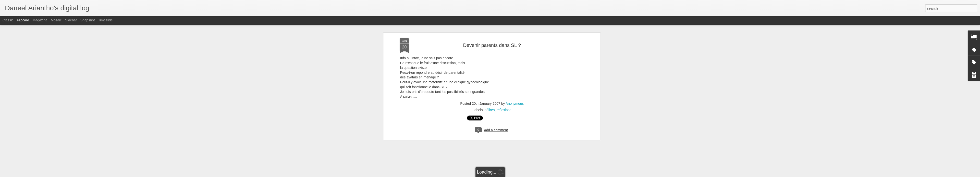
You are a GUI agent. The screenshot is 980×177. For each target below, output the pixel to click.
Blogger (521, 174)
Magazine (40, 20)
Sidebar (71, 20)
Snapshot (88, 20)
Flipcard (23, 20)
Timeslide (105, 20)
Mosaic (56, 20)
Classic (8, 20)
